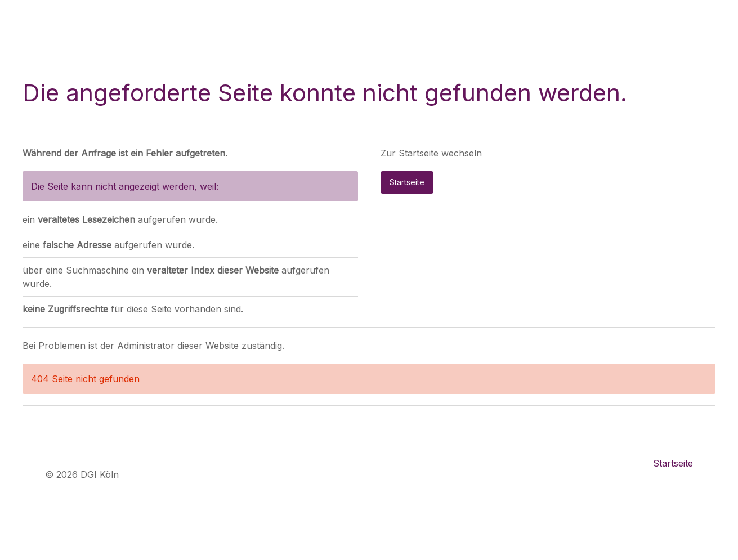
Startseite (407, 182)
